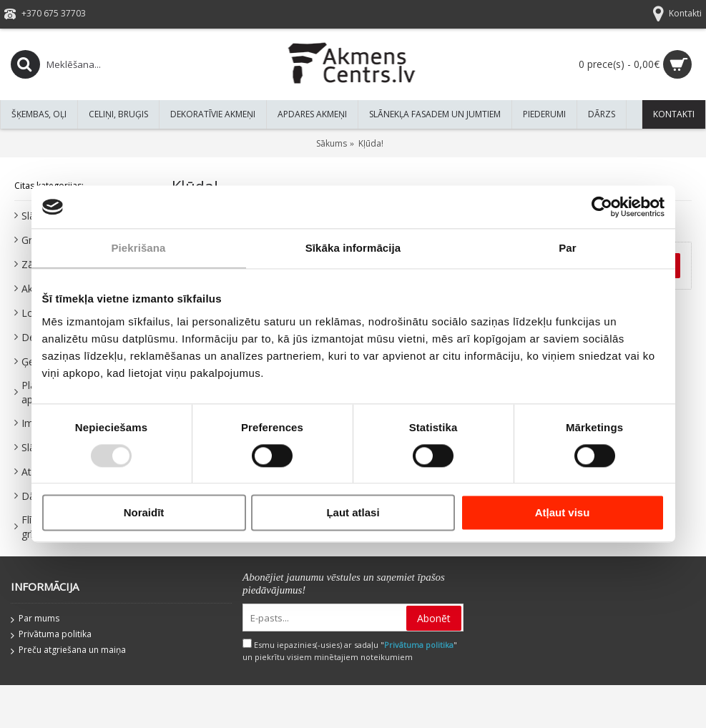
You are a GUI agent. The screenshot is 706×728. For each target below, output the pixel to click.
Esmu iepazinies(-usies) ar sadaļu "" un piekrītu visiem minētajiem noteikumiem (350, 651)
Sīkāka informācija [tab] (353, 248)
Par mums (35, 619)
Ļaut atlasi (353, 513)
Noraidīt (144, 513)
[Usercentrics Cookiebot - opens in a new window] (602, 207)
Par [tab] (568, 248)
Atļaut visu (563, 513)
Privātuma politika (51, 635)
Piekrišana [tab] (138, 248)
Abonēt (434, 618)
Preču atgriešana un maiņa (68, 651)
